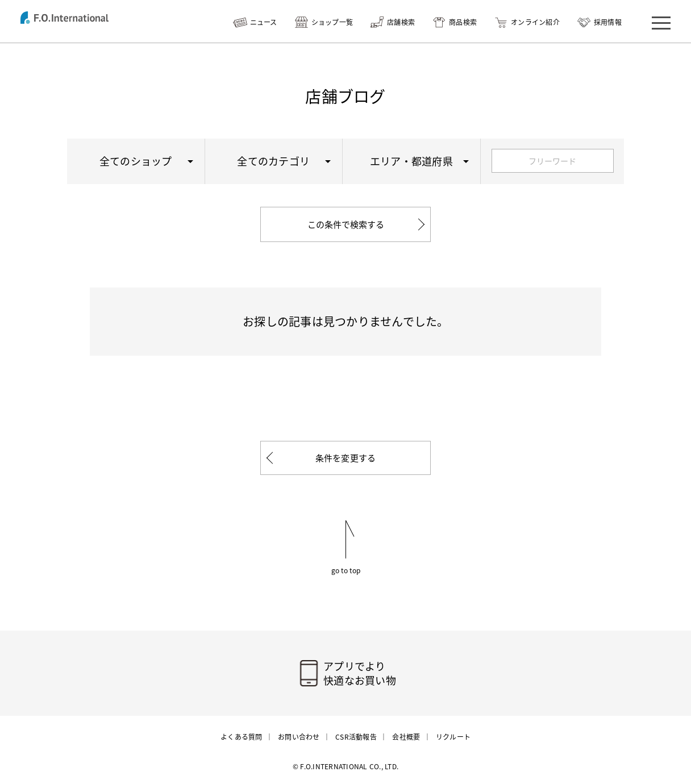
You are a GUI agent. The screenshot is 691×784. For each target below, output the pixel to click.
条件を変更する (346, 458)
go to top (346, 570)
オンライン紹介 (535, 22)
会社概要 (406, 737)
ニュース (264, 22)
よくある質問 (242, 737)
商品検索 (463, 22)
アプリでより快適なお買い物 (360, 673)
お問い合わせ (299, 737)
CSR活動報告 (356, 737)
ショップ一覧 (332, 22)
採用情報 (608, 22)
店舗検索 (401, 22)
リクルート (453, 737)
